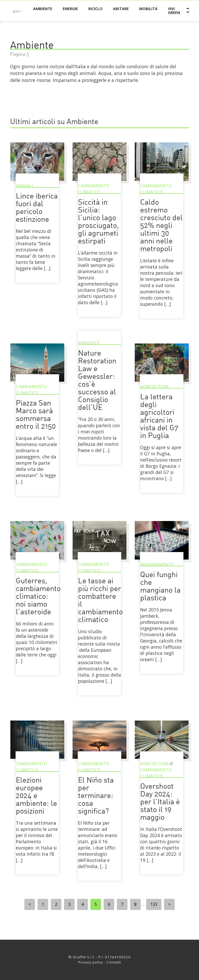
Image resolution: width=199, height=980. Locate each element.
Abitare (121, 9)
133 (154, 904)
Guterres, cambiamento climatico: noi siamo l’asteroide (38, 597)
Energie (70, 9)
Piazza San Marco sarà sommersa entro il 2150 (36, 415)
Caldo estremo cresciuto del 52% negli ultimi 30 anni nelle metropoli (161, 226)
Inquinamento (157, 564)
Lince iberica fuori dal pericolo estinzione (37, 208)
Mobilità (148, 9)
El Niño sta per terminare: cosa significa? (96, 796)
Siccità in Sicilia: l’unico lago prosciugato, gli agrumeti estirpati (98, 222)
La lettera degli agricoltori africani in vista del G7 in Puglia (159, 417)
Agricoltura (154, 387)
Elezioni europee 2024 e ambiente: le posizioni (36, 796)
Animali (24, 186)
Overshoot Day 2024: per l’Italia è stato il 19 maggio (160, 802)
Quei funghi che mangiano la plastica (160, 587)
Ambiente (43, 9)
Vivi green (174, 10)
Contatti (114, 962)
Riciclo (95, 9)
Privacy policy (91, 962)
